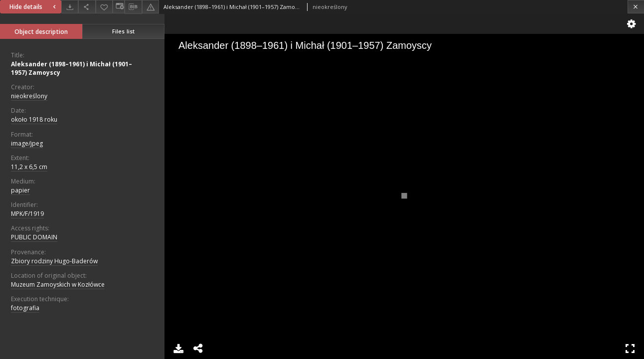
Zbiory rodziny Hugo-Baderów (54, 261)
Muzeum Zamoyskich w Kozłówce (58, 284)
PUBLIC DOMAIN (34, 237)
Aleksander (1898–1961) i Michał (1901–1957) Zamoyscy (72, 68)
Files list (123, 31)
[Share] (87, 7)
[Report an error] (151, 7)
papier (20, 190)
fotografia (25, 308)
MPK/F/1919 (27, 214)
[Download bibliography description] (133, 7)
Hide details (34, 7)
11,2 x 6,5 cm (29, 167)
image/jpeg (27, 143)
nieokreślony (29, 96)
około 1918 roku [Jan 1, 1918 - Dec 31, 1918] (34, 119)
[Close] (636, 7)
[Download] (70, 7)
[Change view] (119, 7)
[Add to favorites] (104, 7)
